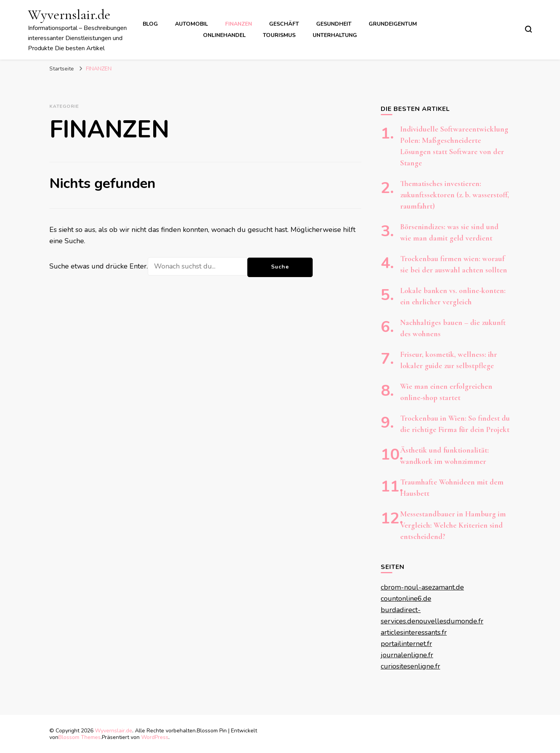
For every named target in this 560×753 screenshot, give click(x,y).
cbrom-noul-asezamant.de (422, 587)
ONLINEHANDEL (224, 35)
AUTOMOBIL (192, 24)
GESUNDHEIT (334, 24)
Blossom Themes (80, 737)
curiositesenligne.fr (410, 666)
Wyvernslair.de (69, 15)
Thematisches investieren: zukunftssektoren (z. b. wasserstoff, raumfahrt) (455, 195)
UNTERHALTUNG (335, 35)
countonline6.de (406, 599)
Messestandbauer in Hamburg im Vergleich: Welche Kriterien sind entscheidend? (453, 525)
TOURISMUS (279, 35)
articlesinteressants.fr (414, 632)
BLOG (150, 24)
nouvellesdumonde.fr (449, 621)
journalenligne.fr (407, 655)
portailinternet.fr (406, 644)
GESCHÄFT (284, 24)
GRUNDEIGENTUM (393, 24)
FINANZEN (239, 24)
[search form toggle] (528, 29)
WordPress (155, 737)
